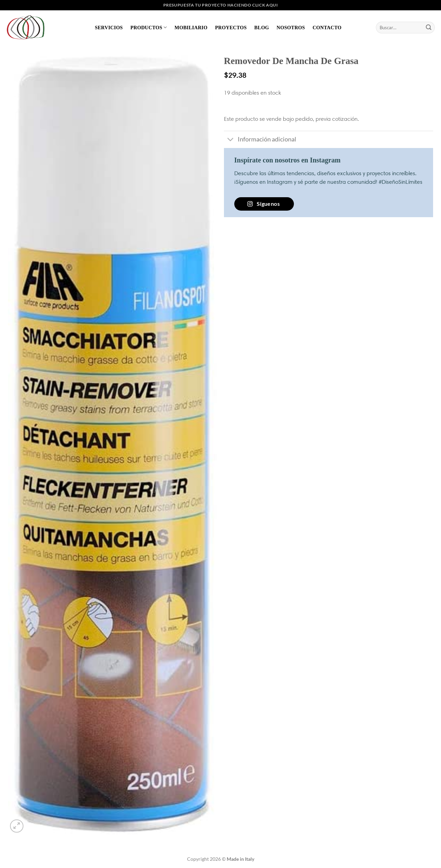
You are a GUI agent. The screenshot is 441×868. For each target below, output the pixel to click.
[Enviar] (429, 28)
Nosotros (291, 28)
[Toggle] (231, 140)
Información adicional (260, 140)
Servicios (109, 28)
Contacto (327, 28)
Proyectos (231, 28)
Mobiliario (191, 28)
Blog (262, 28)
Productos (148, 27)
